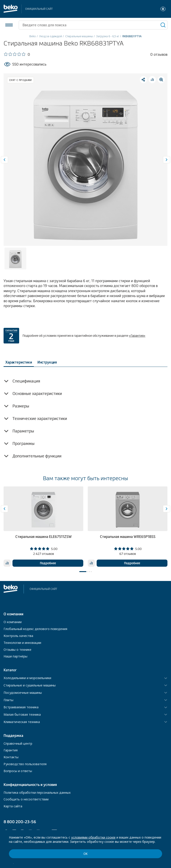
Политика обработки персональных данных (37, 793)
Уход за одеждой (51, 36)
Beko (33, 36)
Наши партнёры (15, 656)
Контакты (11, 757)
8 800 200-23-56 (20, 822)
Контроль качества (18, 636)
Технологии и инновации (22, 643)
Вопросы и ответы (18, 771)
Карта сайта (13, 806)
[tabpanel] (43, 527)
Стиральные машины (79, 36)
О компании (13, 622)
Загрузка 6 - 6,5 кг (108, 36)
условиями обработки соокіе (93, 837)
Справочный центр (18, 743)
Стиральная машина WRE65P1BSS (128, 537)
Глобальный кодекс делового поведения (35, 629)
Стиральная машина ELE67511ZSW (44, 537)
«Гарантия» (137, 336)
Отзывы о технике (17, 650)
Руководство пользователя (25, 764)
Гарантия (11, 750)
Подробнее (48, 563)
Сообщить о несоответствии (26, 799)
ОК (85, 854)
